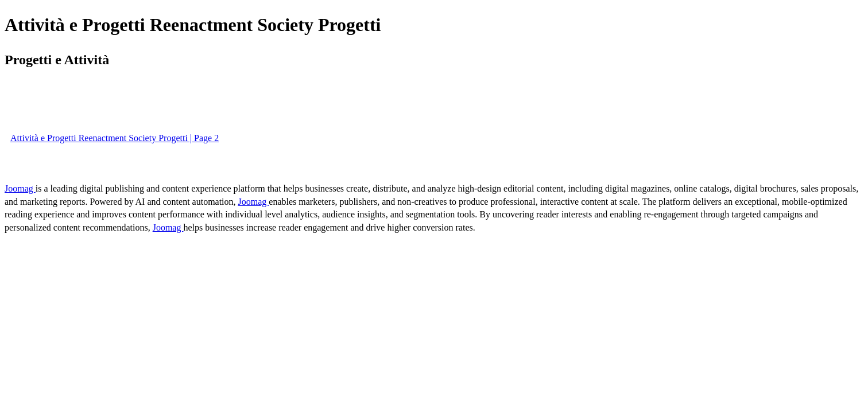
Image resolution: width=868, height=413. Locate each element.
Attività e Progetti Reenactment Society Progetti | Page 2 (115, 138)
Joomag (20, 188)
